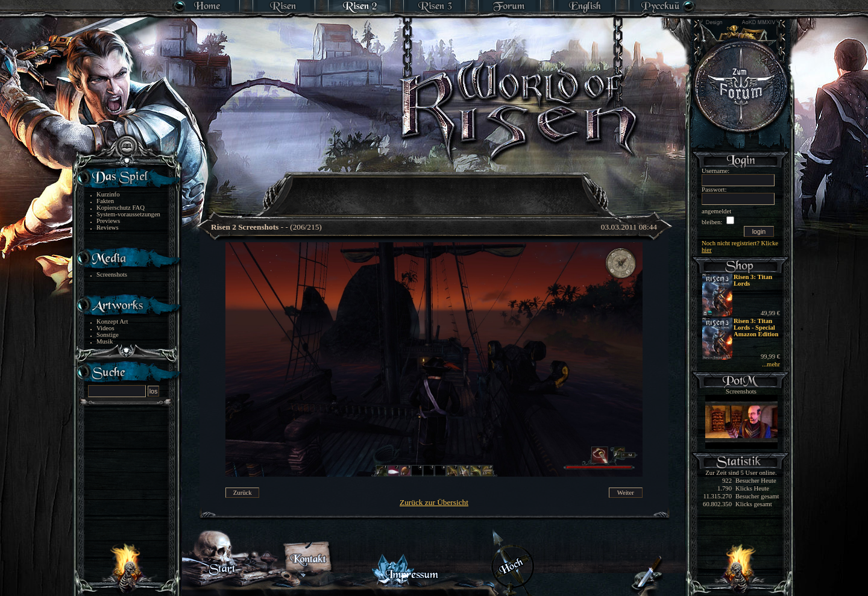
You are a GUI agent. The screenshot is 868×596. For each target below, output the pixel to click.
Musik (105, 341)
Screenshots (112, 274)
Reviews (108, 227)
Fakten (105, 201)
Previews (108, 221)
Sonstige (108, 335)
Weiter (626, 493)
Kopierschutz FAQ (121, 208)
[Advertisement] (435, 187)
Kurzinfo (108, 194)
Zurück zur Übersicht (434, 502)
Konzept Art (112, 322)
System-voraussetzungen (128, 214)
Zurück (243, 493)
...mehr (771, 364)
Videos (105, 328)
